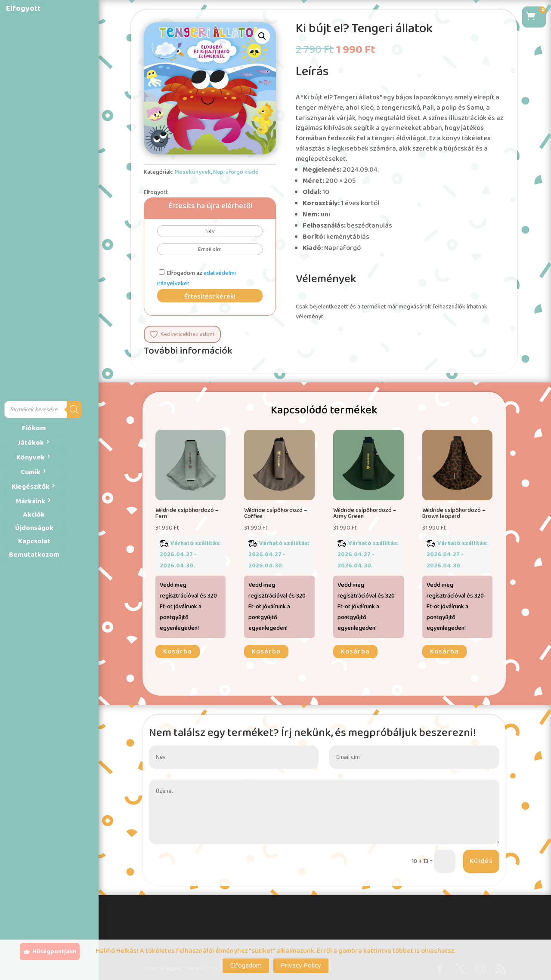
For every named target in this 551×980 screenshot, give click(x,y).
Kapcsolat (34, 541)
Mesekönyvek (193, 172)
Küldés (481, 861)
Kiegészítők (31, 487)
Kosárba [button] (178, 652)
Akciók (34, 515)
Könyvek (31, 458)
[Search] (74, 410)
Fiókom (34, 428)
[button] (262, 36)
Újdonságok (34, 528)
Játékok (31, 443)
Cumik (31, 472)
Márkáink (31, 501)
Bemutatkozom (34, 555)
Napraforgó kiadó (236, 172)
